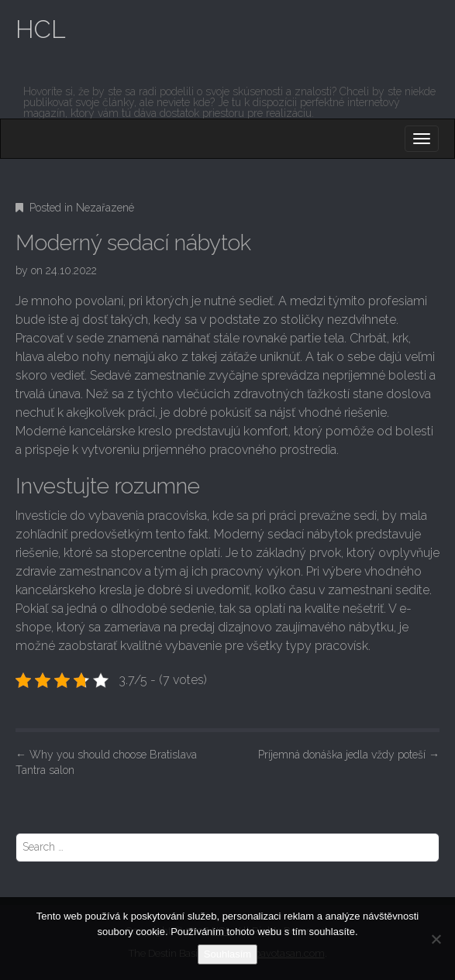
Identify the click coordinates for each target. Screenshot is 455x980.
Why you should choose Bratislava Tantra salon (106, 762)
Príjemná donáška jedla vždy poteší (349, 755)
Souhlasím (227, 954)
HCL (41, 29)
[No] (436, 939)
